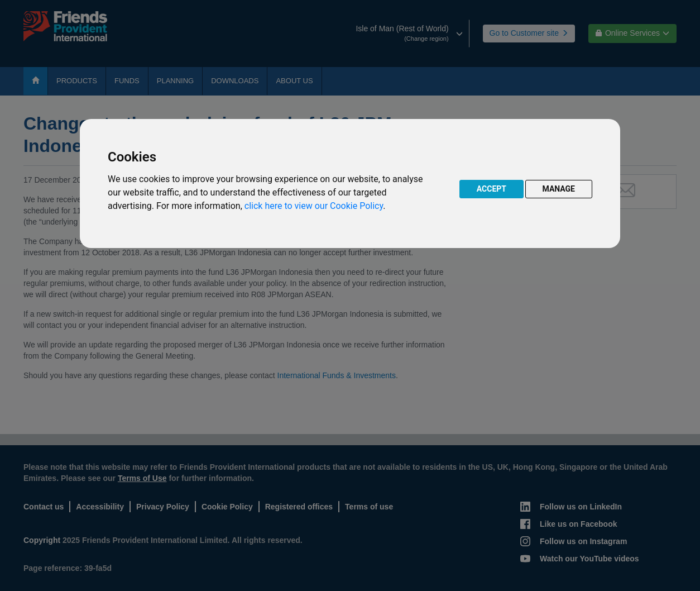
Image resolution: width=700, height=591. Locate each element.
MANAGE (559, 189)
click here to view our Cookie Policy (314, 206)
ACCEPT (492, 189)
